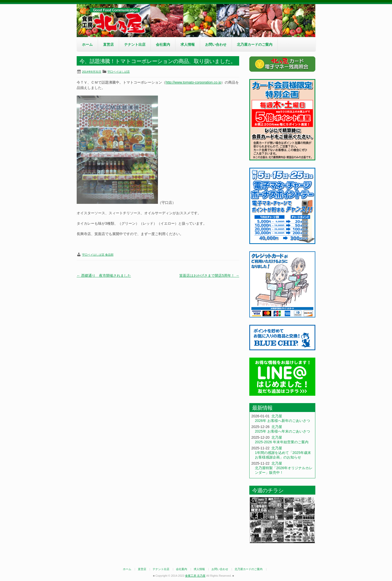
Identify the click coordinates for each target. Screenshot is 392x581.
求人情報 (188, 44)
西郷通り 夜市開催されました (104, 276)
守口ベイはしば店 (119, 72)
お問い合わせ (216, 44)
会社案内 (163, 44)
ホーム (87, 44)
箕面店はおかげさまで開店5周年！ (209, 276)
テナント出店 (135, 44)
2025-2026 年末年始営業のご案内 (282, 442)
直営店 (108, 44)
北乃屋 (277, 416)
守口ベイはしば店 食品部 (98, 255)
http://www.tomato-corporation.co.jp (193, 82)
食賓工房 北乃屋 (115, 21)
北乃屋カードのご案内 (255, 44)
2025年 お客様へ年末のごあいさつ (282, 431)
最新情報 (262, 408)
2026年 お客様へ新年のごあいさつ (282, 421)
